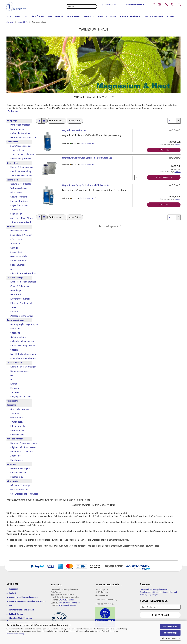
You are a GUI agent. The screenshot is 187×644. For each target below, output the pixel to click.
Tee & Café (15, 244)
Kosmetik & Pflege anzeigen (21, 282)
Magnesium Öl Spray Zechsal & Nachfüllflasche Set (86, 185)
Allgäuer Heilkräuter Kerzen (21, 447)
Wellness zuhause (19, 188)
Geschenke (11, 405)
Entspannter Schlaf (19, 201)
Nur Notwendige (170, 633)
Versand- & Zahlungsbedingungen (23, 597)
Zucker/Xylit (16, 252)
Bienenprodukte (18, 261)
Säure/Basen (37, 16)
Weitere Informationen (170, 638)
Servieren (15, 392)
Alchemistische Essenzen (21, 341)
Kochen (14, 384)
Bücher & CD (12, 481)
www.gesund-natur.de (67, 605)
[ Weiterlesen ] (13, 111)
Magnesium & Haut (19, 205)
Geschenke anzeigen (20, 409)
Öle (12, 269)
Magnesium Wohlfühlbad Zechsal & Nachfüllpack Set (87, 158)
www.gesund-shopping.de (69, 602)
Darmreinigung (17, 129)
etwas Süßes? (17, 422)
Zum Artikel (164, 150)
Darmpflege (21, 16)
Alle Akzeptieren (170, 627)
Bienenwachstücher (20, 371)
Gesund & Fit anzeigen (21, 184)
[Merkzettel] (173, 5)
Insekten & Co (17, 477)
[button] (160, 5)
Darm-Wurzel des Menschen (21, 138)
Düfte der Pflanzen (15, 439)
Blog (9, 16)
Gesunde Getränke (19, 256)
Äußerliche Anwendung (21, 176)
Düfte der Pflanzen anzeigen (21, 443)
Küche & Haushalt (154, 16)
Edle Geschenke (18, 426)
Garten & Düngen (18, 473)
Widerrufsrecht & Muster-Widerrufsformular (28, 601)
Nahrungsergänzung (131, 16)
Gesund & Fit (74, 16)
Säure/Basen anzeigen (21, 146)
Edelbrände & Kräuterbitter (21, 273)
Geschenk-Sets (17, 435)
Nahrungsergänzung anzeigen (21, 324)
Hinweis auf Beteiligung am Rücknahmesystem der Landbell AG (24, 620)
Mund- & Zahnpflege (20, 286)
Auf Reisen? (16, 210)
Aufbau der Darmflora (20, 133)
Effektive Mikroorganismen (21, 346)
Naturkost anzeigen (19, 231)
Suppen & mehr (18, 265)
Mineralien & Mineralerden (21, 358)
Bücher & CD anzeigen (21, 485)
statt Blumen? (17, 418)
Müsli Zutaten (17, 239)
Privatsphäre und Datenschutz (22, 610)
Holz (12, 379)
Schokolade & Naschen (21, 235)
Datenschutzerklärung (15, 634)
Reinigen (15, 388)
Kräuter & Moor (56, 16)
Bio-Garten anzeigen (20, 468)
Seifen (13, 307)
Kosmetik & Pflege (107, 16)
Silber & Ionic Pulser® (21, 222)
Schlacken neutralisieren (21, 154)
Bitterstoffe (16, 329)
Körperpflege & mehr (20, 299)
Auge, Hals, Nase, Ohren (21, 218)
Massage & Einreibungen (21, 316)
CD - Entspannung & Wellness (21, 494)
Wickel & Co (16, 193)
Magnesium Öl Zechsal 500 (75, 130)
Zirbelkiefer (16, 456)
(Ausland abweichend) (88, 143)
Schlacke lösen (17, 150)
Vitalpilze (15, 350)
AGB (11, 606)
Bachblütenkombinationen (21, 354)
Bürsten (14, 312)
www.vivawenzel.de (66, 600)
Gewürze (14, 248)
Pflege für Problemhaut (21, 303)
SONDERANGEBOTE (135, 5)
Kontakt (12, 593)
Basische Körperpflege (21, 159)
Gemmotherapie (18, 337)
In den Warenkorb (164, 177)
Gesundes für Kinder (20, 197)
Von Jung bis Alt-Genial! (21, 397)
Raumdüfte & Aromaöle (21, 452)
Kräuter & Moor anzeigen (21, 167)
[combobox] (57, 121)
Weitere (171, 16)
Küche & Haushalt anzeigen (21, 367)
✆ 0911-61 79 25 (109, 5)
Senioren (15, 413)
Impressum (14, 589)
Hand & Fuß (16, 295)
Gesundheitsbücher (20, 490)
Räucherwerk (16, 460)
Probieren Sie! (17, 430)
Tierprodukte (12, 401)
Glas (12, 375)
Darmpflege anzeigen (20, 125)
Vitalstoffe (15, 333)
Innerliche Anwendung (21, 171)
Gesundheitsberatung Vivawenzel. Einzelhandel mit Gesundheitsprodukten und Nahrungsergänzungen (158, 592)
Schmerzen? (16, 214)
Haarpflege (16, 290)
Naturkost (89, 16)
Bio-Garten (11, 464)
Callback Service (16, 614)
